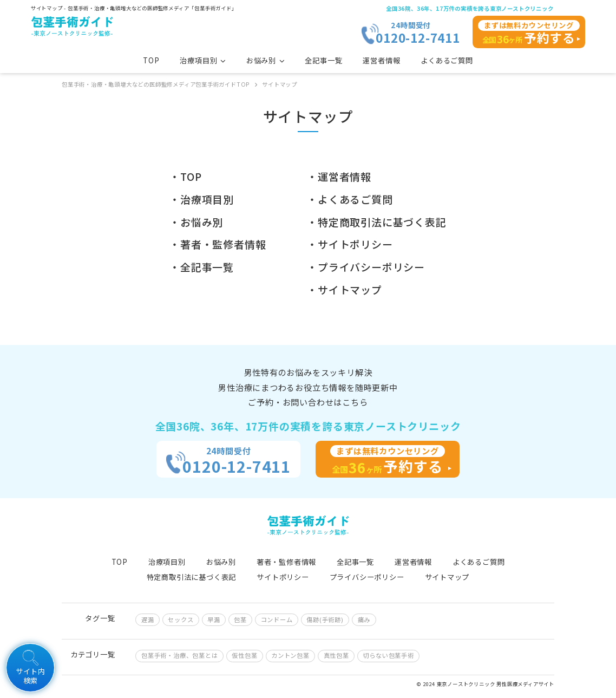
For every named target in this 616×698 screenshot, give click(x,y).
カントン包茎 (290, 655)
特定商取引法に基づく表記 (192, 577)
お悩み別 (221, 562)
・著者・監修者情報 (218, 244)
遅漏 (148, 619)
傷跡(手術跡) (325, 619)
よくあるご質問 (447, 60)
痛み (364, 619)
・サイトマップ (345, 289)
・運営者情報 (339, 176)
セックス (181, 619)
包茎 (240, 619)
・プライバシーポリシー (366, 267)
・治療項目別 (202, 199)
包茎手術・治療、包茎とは (180, 655)
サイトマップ (447, 577)
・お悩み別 (196, 222)
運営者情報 (381, 60)
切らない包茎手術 (388, 655)
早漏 (214, 619)
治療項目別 (167, 562)
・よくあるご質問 (350, 199)
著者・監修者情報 (286, 562)
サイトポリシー (283, 577)
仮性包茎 (244, 655)
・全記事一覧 (202, 267)
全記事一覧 (323, 60)
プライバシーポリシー (367, 577)
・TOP (185, 176)
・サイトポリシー (350, 244)
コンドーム (277, 619)
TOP (151, 60)
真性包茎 (336, 655)
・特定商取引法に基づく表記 (376, 222)
